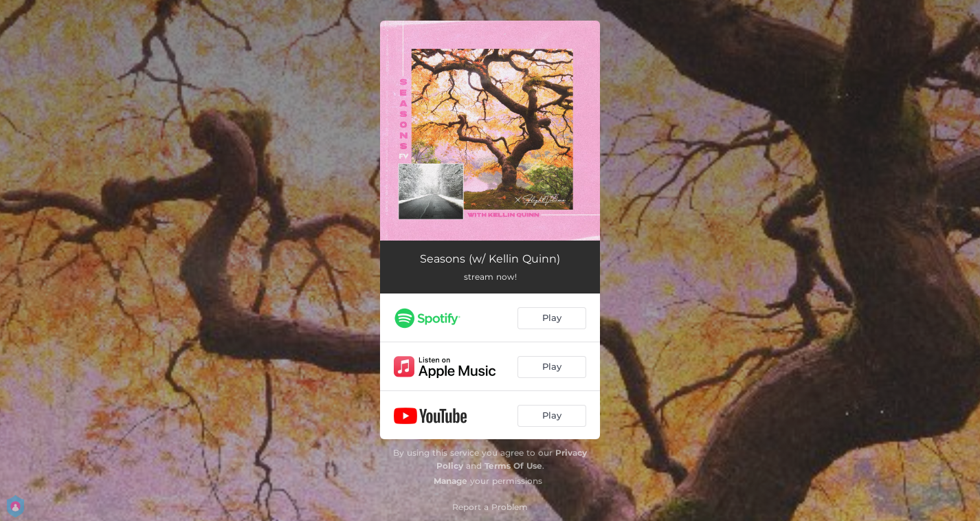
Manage (450, 481)
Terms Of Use (513, 466)
